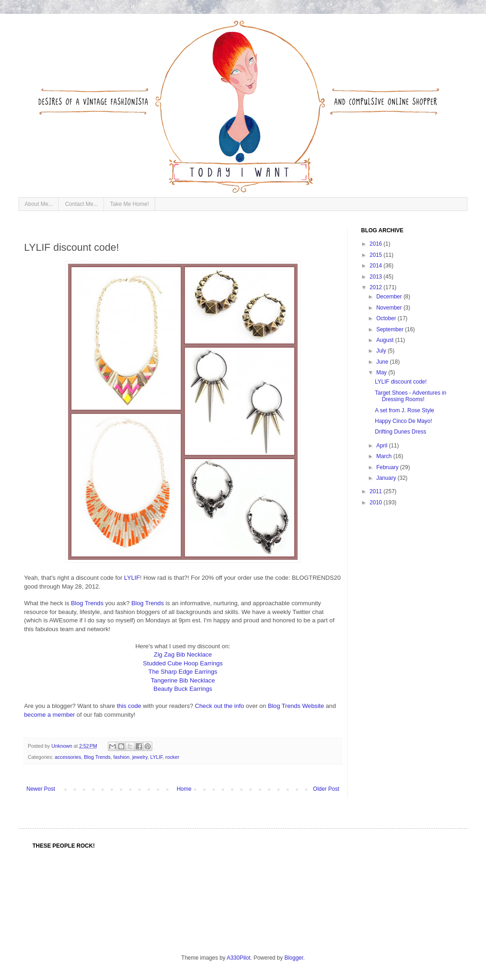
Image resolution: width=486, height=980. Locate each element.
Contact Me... (81, 204)
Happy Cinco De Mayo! (403, 421)
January (387, 478)
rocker (172, 757)
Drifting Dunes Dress (401, 432)
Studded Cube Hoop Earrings (183, 663)
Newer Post (41, 789)
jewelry (140, 757)
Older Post (326, 789)
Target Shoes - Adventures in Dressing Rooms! (411, 396)
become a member (50, 715)
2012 (377, 287)
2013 (377, 277)
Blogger (294, 958)
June (383, 362)
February (388, 467)
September (391, 329)
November (390, 308)
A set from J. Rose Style (405, 410)
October (387, 318)
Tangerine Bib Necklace (183, 680)
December (390, 297)
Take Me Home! (130, 204)
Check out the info (219, 706)
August (386, 340)
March (385, 456)
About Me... (39, 204)
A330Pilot (239, 958)
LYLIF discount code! (401, 382)
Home (184, 789)
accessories (68, 757)
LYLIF (132, 578)
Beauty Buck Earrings (183, 689)
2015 (377, 255)
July (382, 351)
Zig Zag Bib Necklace (183, 654)
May (382, 372)
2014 (377, 266)
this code (129, 706)
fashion (121, 757)
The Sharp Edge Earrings (183, 672)
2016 (377, 244)
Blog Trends (87, 603)
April (383, 446)
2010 (377, 502)
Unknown (62, 746)
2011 (377, 491)
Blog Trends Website (296, 706)
